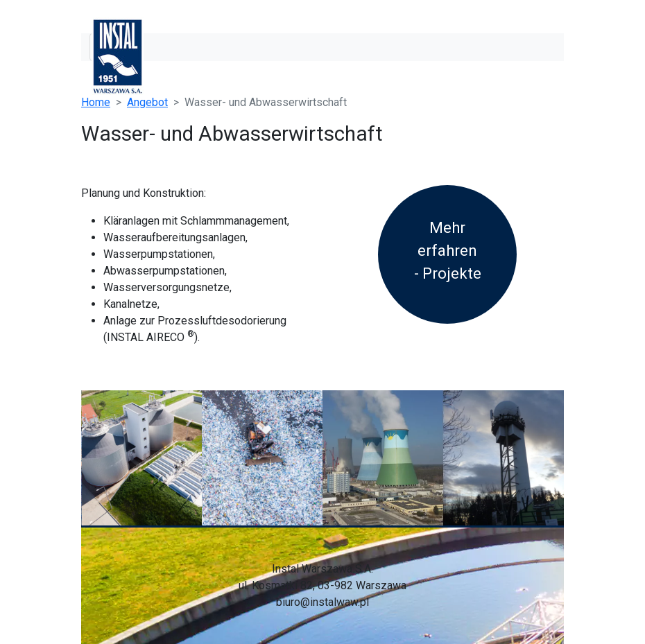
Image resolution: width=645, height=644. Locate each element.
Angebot (147, 102)
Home (96, 102)
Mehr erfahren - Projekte (448, 251)
